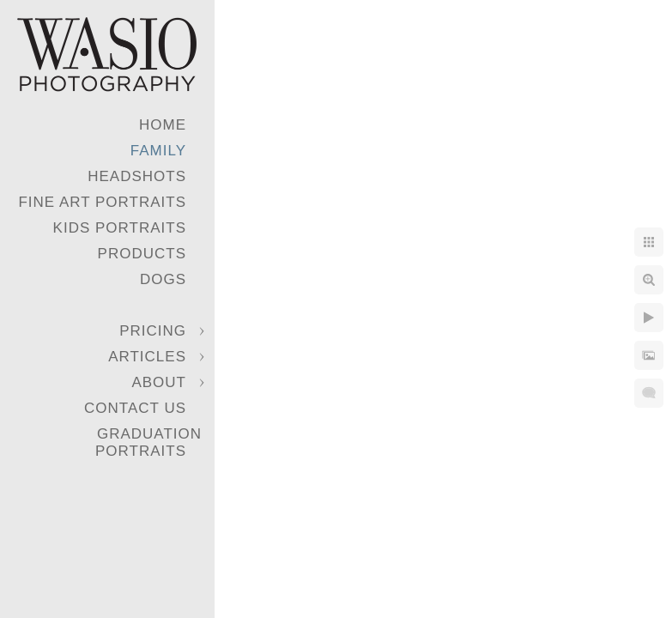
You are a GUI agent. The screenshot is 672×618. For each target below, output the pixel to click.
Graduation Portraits (148, 442)
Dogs (163, 279)
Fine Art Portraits (102, 202)
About (159, 382)
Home (163, 125)
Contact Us (135, 408)
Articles (147, 357)
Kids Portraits (120, 228)
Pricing (153, 331)
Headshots (137, 176)
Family (158, 151)
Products (142, 254)
